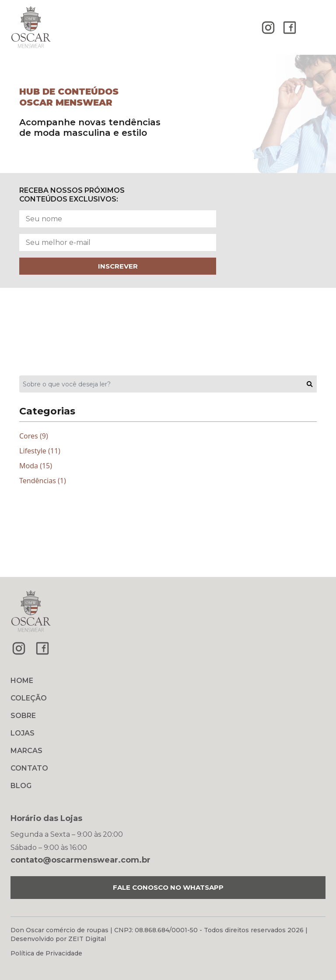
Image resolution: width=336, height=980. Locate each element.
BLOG (21, 786)
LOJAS (23, 733)
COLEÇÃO (29, 698)
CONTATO (29, 768)
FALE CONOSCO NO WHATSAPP (168, 887)
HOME (22, 681)
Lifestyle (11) (40, 451)
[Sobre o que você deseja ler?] (161, 384)
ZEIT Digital (87, 939)
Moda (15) (36, 466)
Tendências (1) (43, 481)
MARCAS (26, 751)
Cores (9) (34, 436)
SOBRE (23, 716)
